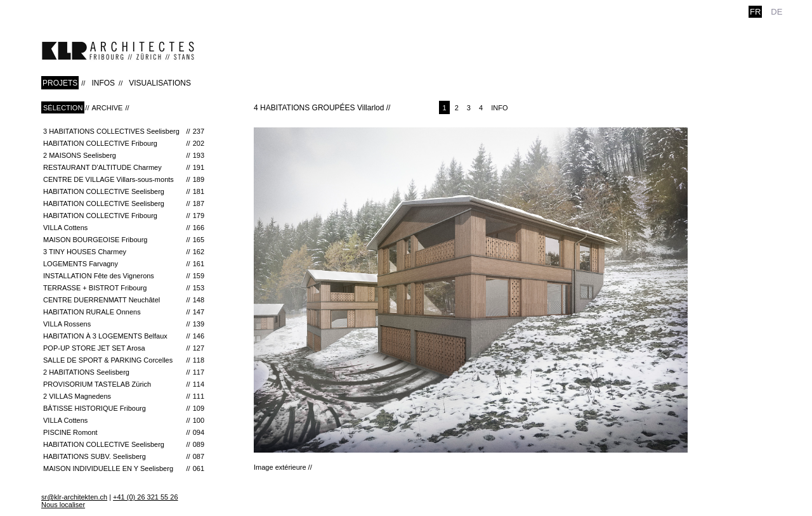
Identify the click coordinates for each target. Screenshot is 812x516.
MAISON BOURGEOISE (124, 240)
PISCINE (124, 432)
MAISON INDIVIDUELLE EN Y (124, 468)
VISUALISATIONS (160, 83)
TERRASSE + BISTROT (124, 288)
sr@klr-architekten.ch (74, 497)
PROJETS (60, 83)
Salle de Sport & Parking (124, 360)
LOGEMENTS (124, 264)
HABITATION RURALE (124, 312)
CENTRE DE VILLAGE (124, 179)
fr (755, 12)
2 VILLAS (124, 396)
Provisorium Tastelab (124, 384)
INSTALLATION (124, 276)
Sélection (63, 108)
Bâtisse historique (124, 408)
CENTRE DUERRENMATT (124, 300)
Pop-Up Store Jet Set (124, 348)
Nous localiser (63, 505)
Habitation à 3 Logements (124, 336)
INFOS (103, 83)
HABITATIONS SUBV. (124, 456)
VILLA (124, 228)
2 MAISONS (124, 155)
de (776, 12)
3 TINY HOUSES (124, 252)
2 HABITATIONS (124, 372)
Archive (107, 108)
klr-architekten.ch (118, 51)
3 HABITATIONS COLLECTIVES (124, 131)
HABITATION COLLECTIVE (124, 143)
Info (499, 108)
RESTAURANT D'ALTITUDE (124, 167)
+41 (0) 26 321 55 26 (145, 497)
